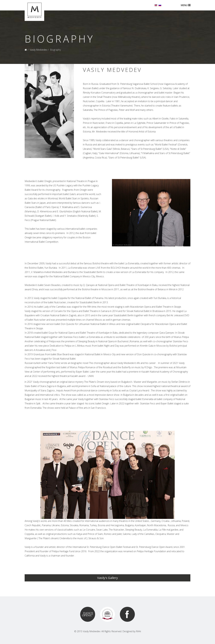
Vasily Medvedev (38, 50)
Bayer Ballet (82, 372)
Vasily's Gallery (107, 578)
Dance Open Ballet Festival (117, 547)
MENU (186, 5)
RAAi (138, 631)
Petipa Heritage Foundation (152, 551)
